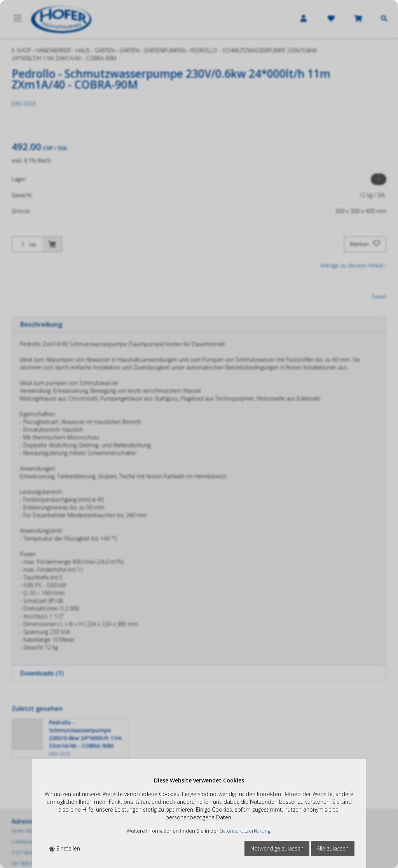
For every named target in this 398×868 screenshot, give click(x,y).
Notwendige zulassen (277, 848)
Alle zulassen (333, 848)
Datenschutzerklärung (245, 831)
